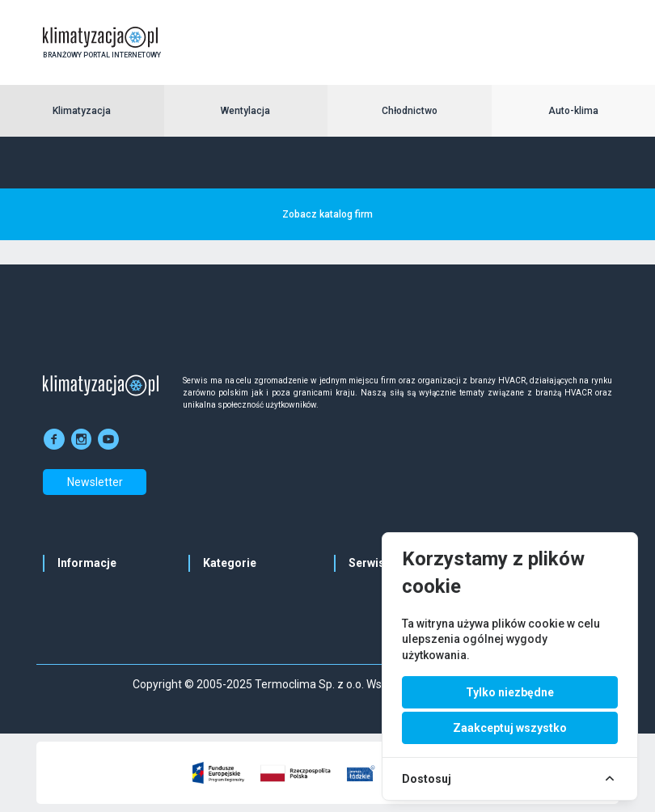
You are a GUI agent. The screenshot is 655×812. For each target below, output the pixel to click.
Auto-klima (573, 111)
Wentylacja (245, 111)
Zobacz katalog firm (327, 214)
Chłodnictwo (410, 111)
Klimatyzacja (82, 111)
